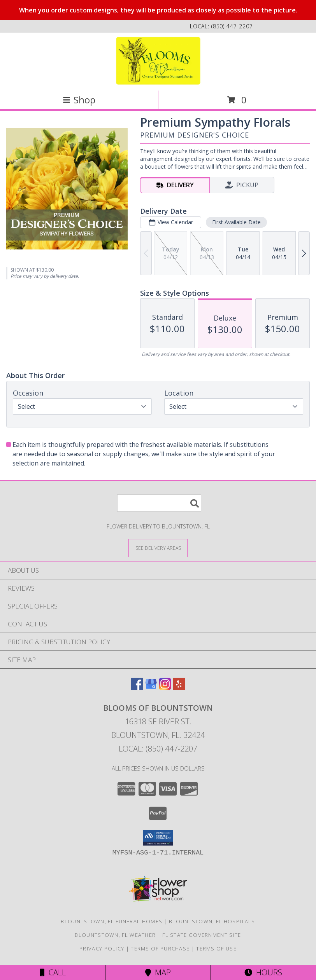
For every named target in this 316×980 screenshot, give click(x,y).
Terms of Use (216, 949)
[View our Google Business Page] (151, 688)
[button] (158, 838)
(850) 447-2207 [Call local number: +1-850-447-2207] (232, 26)
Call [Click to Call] (53, 972)
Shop (79, 100)
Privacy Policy (102, 949)
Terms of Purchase (160, 949)
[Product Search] (159, 503)
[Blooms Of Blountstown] (158, 61)
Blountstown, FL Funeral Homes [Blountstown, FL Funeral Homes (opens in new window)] (111, 921)
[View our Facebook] (137, 688)
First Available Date (236, 222)
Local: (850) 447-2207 (158, 749)
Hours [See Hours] (263, 972)
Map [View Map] (158, 972)
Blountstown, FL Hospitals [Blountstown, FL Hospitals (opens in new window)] (212, 921)
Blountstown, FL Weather (115, 935)
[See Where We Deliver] (158, 548)
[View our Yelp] (179, 688)
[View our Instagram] (165, 688)
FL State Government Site (202, 935)
